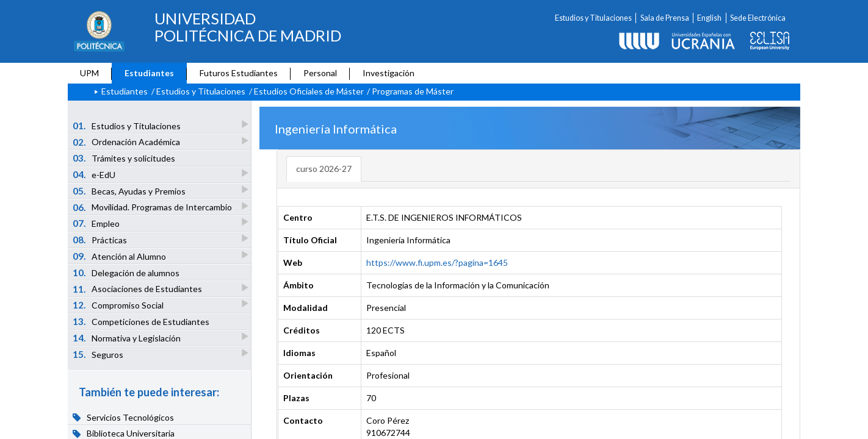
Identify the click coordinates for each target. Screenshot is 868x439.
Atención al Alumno (120, 256)
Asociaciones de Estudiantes (138, 289)
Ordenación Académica (127, 142)
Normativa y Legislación (128, 337)
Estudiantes (149, 73)
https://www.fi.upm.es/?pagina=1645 (437, 262)
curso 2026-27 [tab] (324, 169)
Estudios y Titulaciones (593, 18)
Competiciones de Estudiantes (141, 321)
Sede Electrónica (758, 18)
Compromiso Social (119, 305)
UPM (89, 73)
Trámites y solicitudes (124, 158)
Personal (320, 73)
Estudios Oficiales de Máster (309, 91)
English (709, 18)
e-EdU (95, 174)
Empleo (97, 223)
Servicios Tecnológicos (124, 417)
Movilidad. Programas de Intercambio (153, 207)
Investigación (389, 73)
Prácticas (101, 239)
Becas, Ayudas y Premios (130, 191)
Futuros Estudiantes (239, 73)
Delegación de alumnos (126, 273)
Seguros (99, 354)
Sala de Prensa (665, 18)
